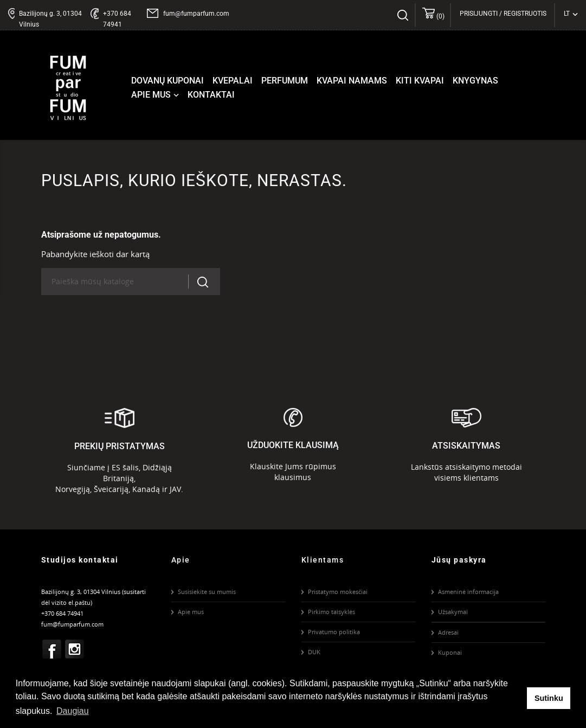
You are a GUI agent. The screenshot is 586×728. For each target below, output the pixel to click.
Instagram (74, 649)
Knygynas (475, 81)
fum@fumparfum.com (196, 14)
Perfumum (285, 81)
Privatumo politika (334, 632)
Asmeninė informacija (468, 592)
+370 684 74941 (117, 19)
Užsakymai (453, 612)
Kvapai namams (352, 81)
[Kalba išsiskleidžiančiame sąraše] (571, 14)
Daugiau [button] (73, 711)
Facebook (51, 649)
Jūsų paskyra (459, 560)
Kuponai (450, 652)
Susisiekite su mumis (207, 592)
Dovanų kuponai (168, 81)
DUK (314, 652)
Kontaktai (211, 95)
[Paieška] (119, 282)
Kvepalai (233, 81)
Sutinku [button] (549, 698)
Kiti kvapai (420, 81)
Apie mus (156, 95)
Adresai (448, 632)
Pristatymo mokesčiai (338, 592)
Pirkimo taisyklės (331, 612)
